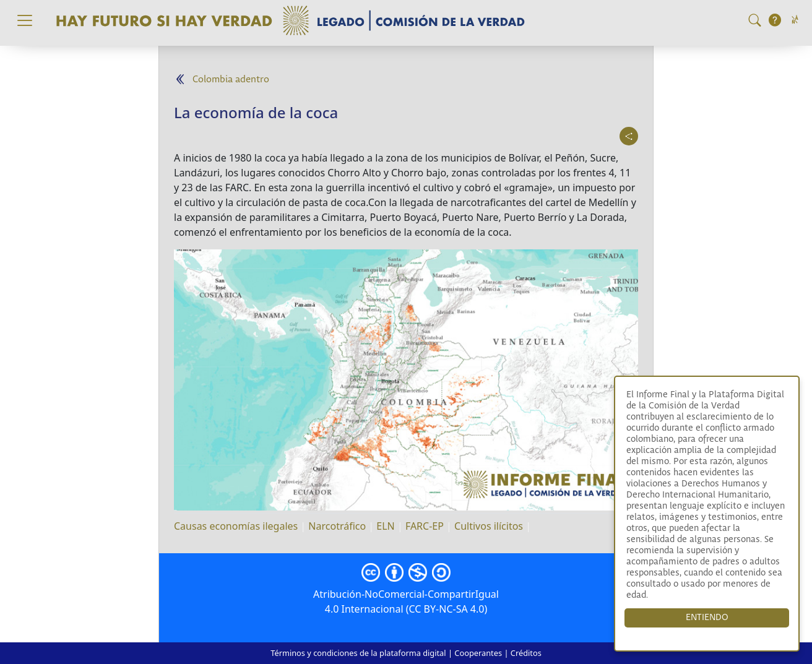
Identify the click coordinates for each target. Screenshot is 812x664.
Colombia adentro (231, 80)
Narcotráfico (337, 526)
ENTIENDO (707, 618)
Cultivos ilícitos (489, 526)
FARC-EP (425, 526)
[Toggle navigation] (25, 20)
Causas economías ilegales (236, 526)
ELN (385, 526)
